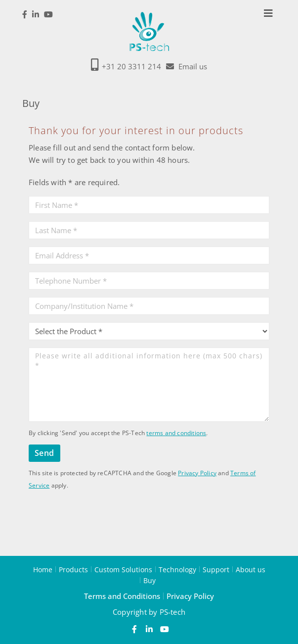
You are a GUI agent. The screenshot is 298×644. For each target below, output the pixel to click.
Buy (149, 580)
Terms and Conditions (122, 596)
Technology (177, 569)
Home (43, 569)
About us (251, 569)
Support (216, 569)
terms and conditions (176, 433)
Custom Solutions (123, 569)
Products (73, 569)
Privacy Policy (197, 473)
